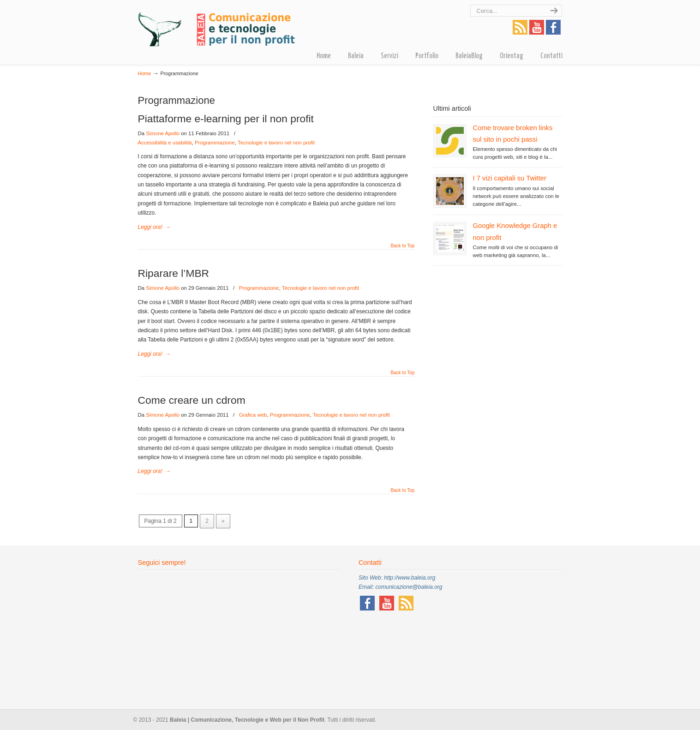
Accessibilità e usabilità (165, 143)
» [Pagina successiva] (223, 521)
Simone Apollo (163, 133)
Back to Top (402, 246)
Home (145, 73)
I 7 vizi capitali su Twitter (510, 178)
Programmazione (215, 143)
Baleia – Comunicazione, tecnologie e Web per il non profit (216, 25)
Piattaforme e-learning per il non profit (226, 119)
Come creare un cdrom (192, 400)
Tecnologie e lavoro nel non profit (276, 143)
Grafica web (253, 415)
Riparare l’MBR (174, 273)
